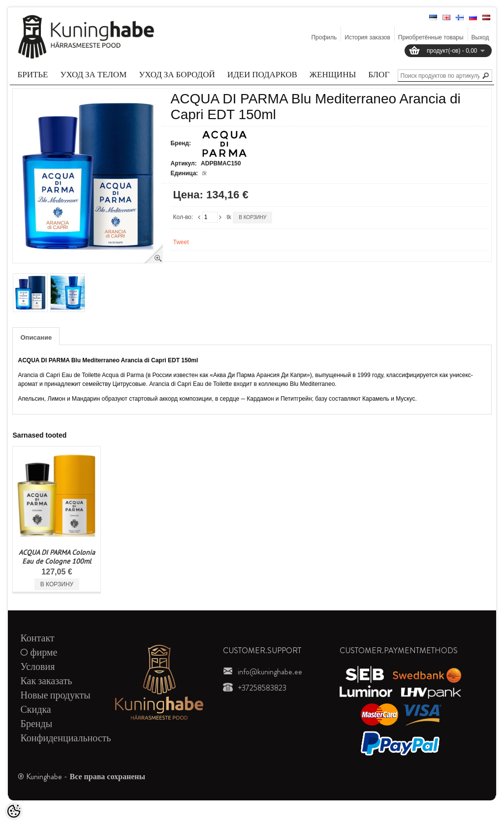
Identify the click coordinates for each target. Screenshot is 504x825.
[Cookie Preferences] (14, 811)
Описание (36, 337)
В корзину (252, 217)
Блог (379, 74)
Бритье (32, 74)
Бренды (36, 724)
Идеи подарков (262, 74)
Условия (37, 667)
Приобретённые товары (431, 37)
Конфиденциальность (65, 738)
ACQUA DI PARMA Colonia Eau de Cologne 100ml (57, 557)
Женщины (333, 74)
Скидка (35, 710)
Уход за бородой (177, 74)
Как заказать (46, 681)
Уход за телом (94, 74)
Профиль (324, 37)
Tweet (181, 242)
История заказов (367, 37)
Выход (480, 37)
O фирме (39, 652)
